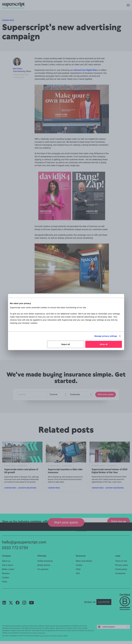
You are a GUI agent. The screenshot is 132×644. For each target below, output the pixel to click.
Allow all (104, 344)
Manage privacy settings (106, 336)
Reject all (66, 344)
